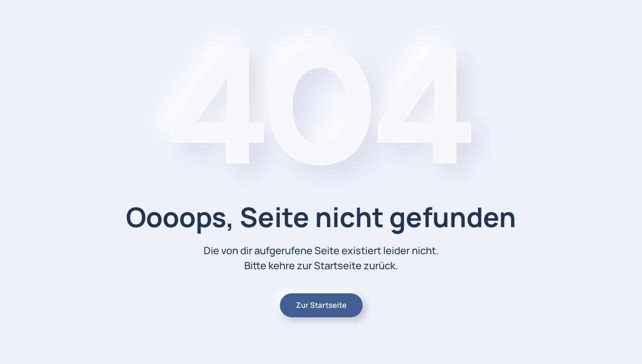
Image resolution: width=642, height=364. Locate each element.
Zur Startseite (321, 305)
